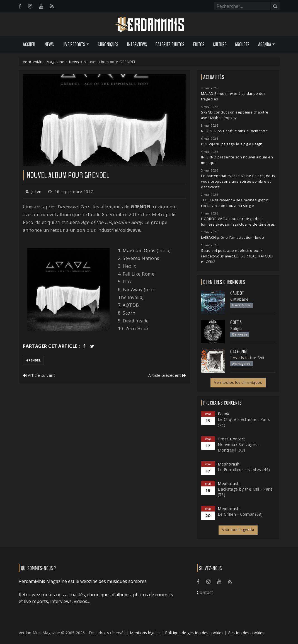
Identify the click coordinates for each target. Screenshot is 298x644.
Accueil (29, 44)
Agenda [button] (265, 44)
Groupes (242, 44)
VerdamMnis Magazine (44, 62)
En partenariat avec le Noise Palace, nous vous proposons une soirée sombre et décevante (238, 181)
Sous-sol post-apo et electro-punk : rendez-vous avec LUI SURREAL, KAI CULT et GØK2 (237, 256)
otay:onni (239, 352)
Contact (205, 592)
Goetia (236, 322)
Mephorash (229, 464)
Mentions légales (145, 633)
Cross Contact (232, 439)
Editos (199, 44)
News (49, 44)
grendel (34, 360)
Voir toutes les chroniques (238, 383)
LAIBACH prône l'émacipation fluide (232, 237)
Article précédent (167, 375)
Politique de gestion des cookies (194, 633)
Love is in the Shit (248, 358)
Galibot (237, 293)
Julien (36, 191)
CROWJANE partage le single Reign (232, 144)
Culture (220, 44)
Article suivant (39, 375)
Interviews (137, 44)
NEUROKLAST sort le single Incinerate (234, 131)
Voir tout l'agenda (238, 530)
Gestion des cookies (246, 633)
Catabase (239, 299)
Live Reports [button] (74, 44)
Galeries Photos (170, 44)
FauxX (224, 414)
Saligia (237, 328)
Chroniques (108, 44)
